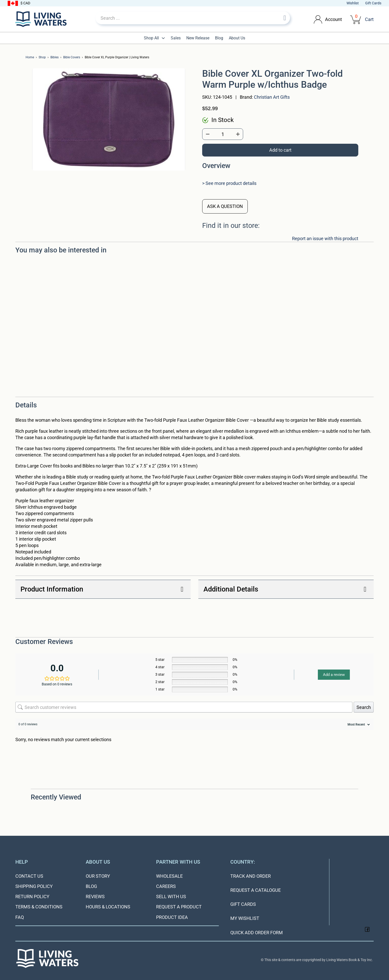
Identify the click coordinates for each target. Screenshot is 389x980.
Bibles (55, 57)
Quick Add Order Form (257, 933)
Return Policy (32, 897)
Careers (166, 886)
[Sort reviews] (358, 725)
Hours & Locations (108, 907)
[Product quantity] (223, 134)
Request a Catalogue (256, 890)
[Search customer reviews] (184, 707)
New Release (198, 38)
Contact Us (29, 876)
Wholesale (169, 876)
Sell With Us (171, 897)
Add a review (334, 675)
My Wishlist (245, 918)
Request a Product (179, 907)
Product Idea (172, 917)
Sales (176, 38)
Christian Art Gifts (272, 97)
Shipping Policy (34, 886)
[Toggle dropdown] (318, 19)
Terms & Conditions (39, 907)
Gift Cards (373, 3)
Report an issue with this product (325, 238)
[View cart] (356, 19)
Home (30, 57)
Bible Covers (72, 57)
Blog (219, 38)
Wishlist (353, 3)
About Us (237, 38)
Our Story (98, 876)
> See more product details (229, 183)
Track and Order (251, 876)
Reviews (95, 897)
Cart (369, 19)
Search (364, 707)
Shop (42, 57)
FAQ (20, 917)
